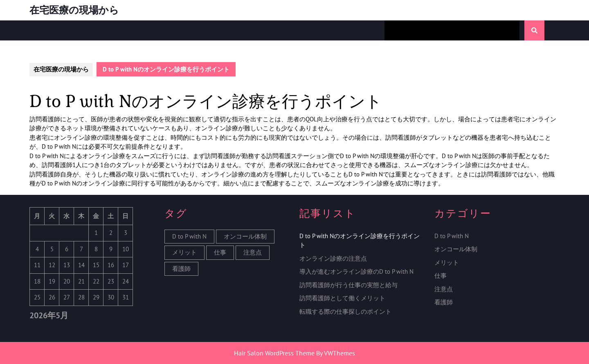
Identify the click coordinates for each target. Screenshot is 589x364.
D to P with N (452, 236)
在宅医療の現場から (74, 10)
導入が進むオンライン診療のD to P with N (356, 271)
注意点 (444, 289)
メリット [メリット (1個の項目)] (184, 252)
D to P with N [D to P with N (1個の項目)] (189, 236)
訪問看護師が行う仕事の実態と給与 (348, 285)
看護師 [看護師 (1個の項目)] (181, 269)
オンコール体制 (456, 249)
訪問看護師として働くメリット (342, 298)
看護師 (444, 302)
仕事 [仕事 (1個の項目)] (220, 252)
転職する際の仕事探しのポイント (345, 312)
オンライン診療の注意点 (333, 258)
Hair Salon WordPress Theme (274, 353)
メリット (447, 262)
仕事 (441, 276)
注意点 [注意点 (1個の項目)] (253, 252)
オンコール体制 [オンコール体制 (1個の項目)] (245, 236)
